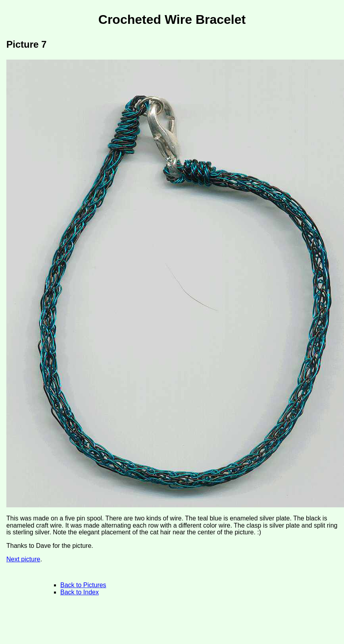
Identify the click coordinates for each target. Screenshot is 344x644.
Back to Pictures (83, 585)
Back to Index (80, 592)
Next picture (23, 559)
